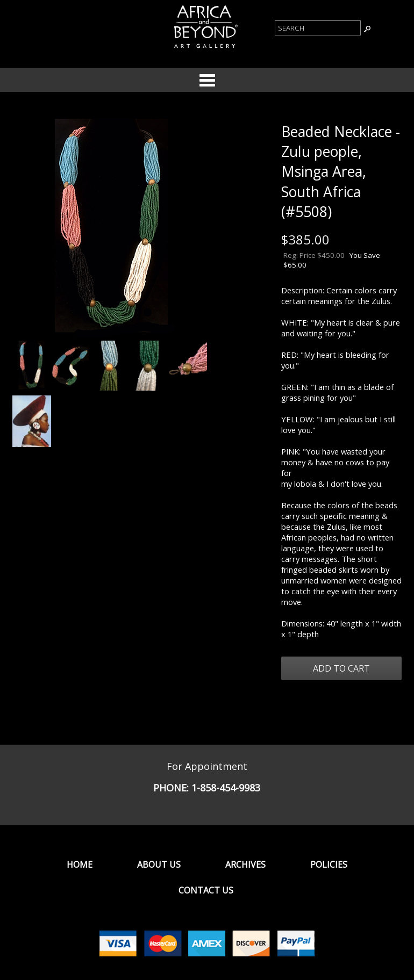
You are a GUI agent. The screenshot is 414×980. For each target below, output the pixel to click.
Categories (207, 80)
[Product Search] (318, 28)
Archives (245, 864)
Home (80, 864)
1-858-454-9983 (226, 788)
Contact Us (206, 890)
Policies (329, 864)
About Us (159, 864)
